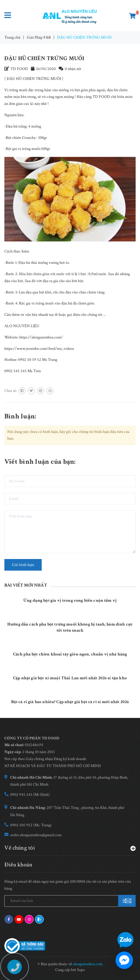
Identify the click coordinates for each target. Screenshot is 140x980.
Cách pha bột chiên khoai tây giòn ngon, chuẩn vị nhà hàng (70, 654)
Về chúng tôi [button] (70, 848)
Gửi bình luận (23, 565)
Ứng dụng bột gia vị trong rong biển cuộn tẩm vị (70, 600)
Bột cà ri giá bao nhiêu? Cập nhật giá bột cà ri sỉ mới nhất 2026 (70, 702)
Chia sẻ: (11, 391)
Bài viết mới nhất (26, 585)
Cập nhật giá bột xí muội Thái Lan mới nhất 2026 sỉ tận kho (70, 678)
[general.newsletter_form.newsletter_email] (70, 901)
